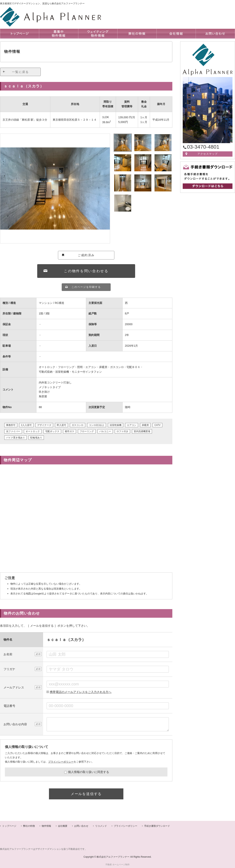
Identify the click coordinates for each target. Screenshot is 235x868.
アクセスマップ (208, 154)
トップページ (9, 826)
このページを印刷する (86, 287)
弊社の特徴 (29, 826)
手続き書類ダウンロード (157, 826)
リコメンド (101, 826)
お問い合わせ (81, 826)
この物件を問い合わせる (86, 271)
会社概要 (63, 826)
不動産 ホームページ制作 (117, 864)
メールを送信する (86, 794)
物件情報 (46, 826)
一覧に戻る (20, 72)
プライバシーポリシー (61, 762)
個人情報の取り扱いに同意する (87, 772)
